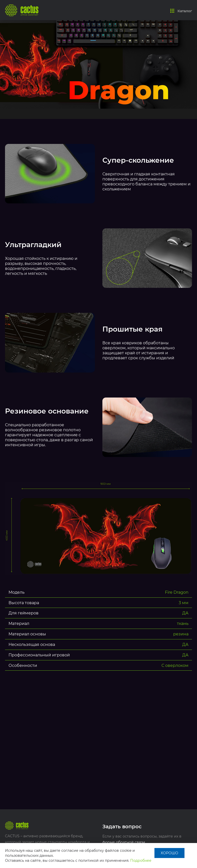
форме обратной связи (124, 842)
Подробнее (141, 861)
